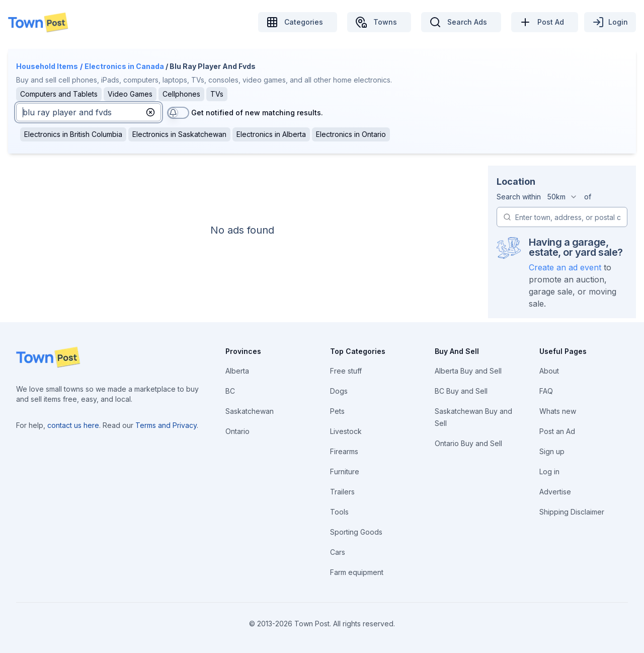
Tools (339, 512)
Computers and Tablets (59, 94)
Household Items (47, 66)
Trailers (342, 492)
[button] (150, 112)
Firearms (344, 451)
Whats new (558, 411)
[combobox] (562, 197)
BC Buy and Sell (461, 391)
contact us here (73, 425)
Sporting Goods (356, 532)
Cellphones (181, 94)
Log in (549, 471)
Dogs (339, 391)
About (549, 371)
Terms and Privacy (166, 425)
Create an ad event (565, 267)
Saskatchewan (250, 411)
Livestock (346, 431)
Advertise (555, 492)
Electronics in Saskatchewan (179, 134)
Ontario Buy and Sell (468, 443)
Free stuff (346, 371)
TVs (217, 94)
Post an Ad (557, 431)
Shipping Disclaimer (572, 512)
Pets (337, 411)
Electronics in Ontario (351, 134)
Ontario (237, 431)
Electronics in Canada (124, 66)
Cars (338, 552)
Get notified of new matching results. (257, 113)
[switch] (178, 113)
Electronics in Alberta (271, 134)
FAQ (546, 391)
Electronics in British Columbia (73, 134)
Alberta (237, 371)
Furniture (345, 471)
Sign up (552, 451)
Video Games (130, 94)
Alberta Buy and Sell (468, 371)
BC (230, 391)
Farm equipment (357, 572)
